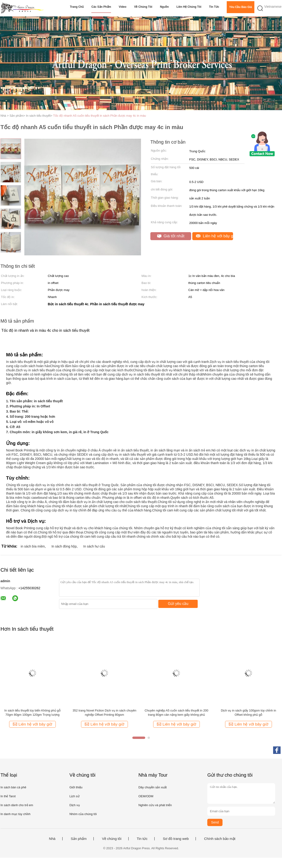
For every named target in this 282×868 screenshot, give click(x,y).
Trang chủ (77, 7)
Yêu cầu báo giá (240, 7)
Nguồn (164, 7)
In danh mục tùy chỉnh (15, 814)
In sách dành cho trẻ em (17, 805)
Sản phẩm (79, 839)
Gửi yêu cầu (178, 604)
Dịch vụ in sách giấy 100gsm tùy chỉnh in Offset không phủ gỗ (249, 713)
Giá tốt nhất (171, 236)
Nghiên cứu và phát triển (155, 805)
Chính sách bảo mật (220, 839)
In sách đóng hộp (64, 546)
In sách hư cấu (94, 546)
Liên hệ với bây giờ (215, 236)
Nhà (52, 839)
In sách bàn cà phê (13, 787)
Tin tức (214, 7)
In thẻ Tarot (8, 796)
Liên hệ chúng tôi (189, 7)
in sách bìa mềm (33, 546)
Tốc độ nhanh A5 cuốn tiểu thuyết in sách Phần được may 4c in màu (100, 116)
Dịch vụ (74, 805)
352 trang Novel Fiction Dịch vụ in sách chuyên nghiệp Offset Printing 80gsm (104, 713)
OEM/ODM (146, 796)
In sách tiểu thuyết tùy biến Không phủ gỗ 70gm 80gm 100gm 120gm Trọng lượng (32, 713)
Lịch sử (74, 796)
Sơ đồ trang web (176, 839)
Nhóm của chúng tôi (83, 814)
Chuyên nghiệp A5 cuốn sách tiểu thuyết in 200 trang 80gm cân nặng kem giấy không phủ (176, 713)
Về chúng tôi (143, 7)
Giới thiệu (76, 787)
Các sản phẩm (101, 7)
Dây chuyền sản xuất (153, 787)
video (122, 7)
